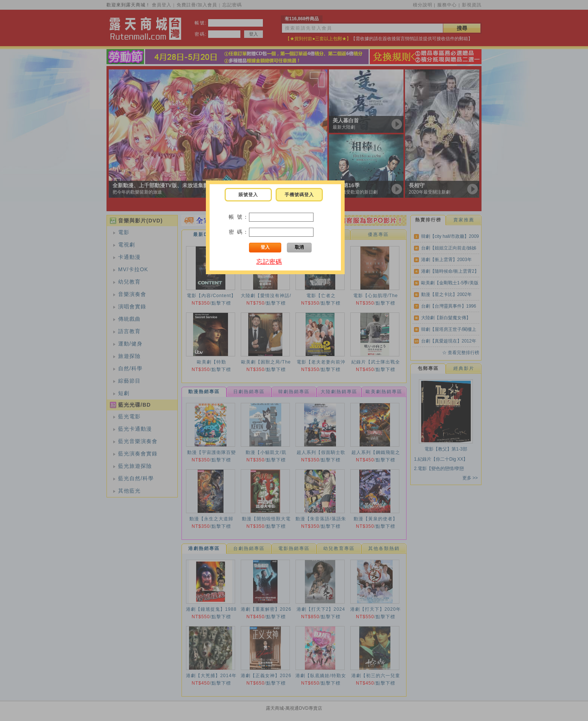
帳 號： (239, 217)
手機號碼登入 (299, 195)
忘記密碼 (269, 262)
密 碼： (239, 232)
